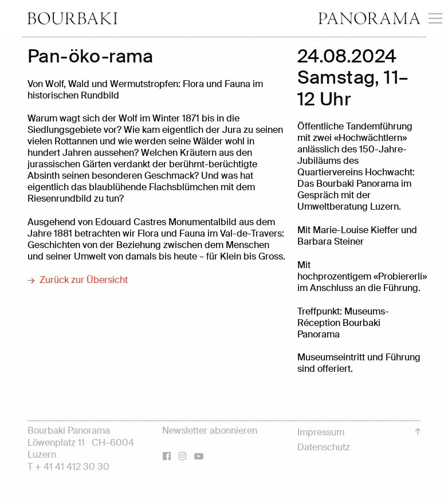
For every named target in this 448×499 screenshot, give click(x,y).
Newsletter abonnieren (210, 431)
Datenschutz (324, 447)
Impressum (321, 432)
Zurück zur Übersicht (84, 280)
